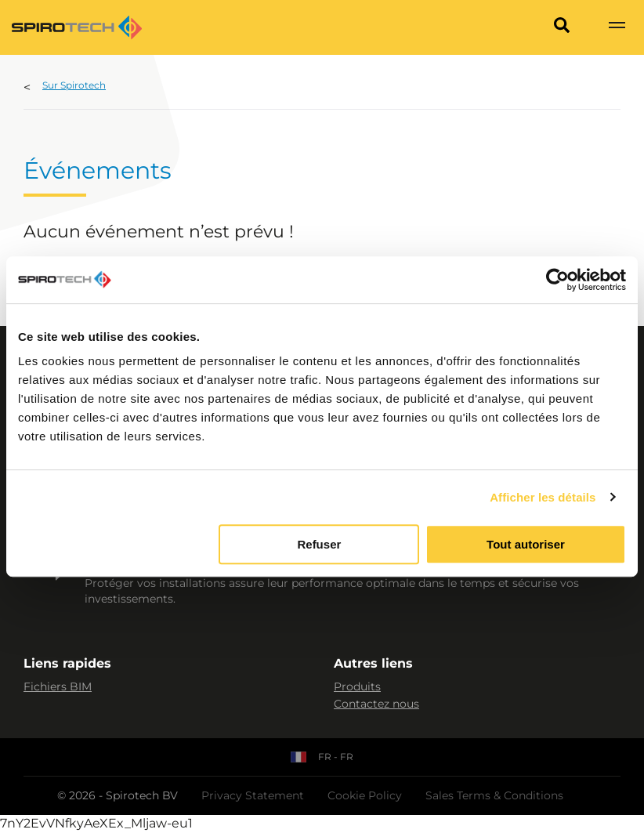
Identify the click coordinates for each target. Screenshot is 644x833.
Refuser (319, 544)
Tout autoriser (526, 544)
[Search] (562, 27)
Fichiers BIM (58, 686)
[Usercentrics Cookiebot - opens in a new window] (557, 280)
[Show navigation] (617, 27)
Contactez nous (376, 704)
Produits (357, 686)
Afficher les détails (543, 497)
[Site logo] (77, 27)
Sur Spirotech (74, 85)
